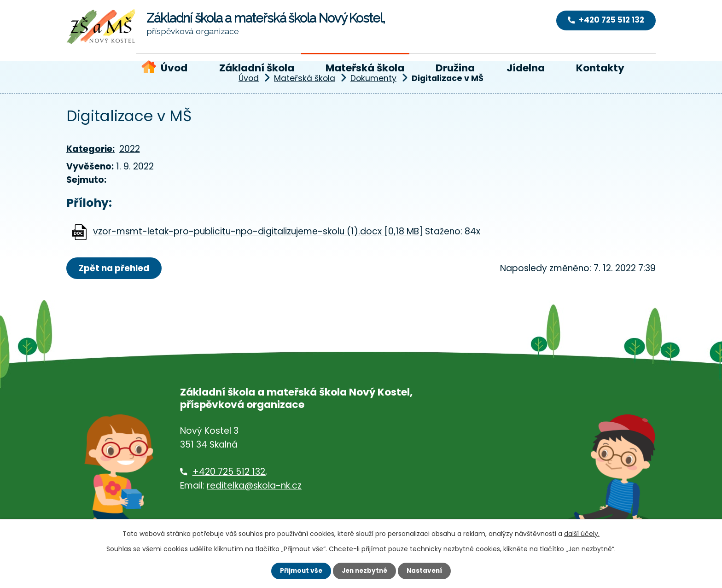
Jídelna (526, 68)
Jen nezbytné (364, 571)
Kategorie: (90, 149)
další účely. (582, 533)
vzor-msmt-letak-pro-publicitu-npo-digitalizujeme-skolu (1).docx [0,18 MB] (258, 231)
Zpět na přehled (116, 268)
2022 (130, 149)
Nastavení (426, 571)
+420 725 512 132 (229, 472)
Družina (455, 68)
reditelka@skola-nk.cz (254, 486)
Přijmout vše (299, 571)
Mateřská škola (365, 68)
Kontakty (600, 68)
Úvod (174, 68)
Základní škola (257, 68)
